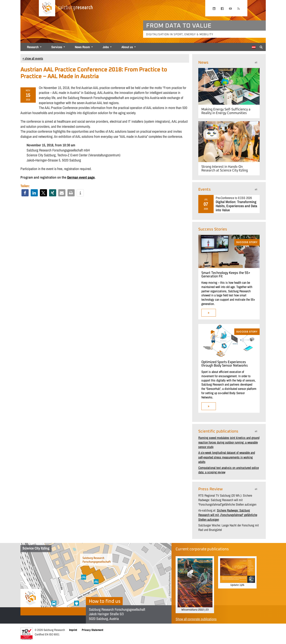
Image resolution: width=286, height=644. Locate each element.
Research (33, 47)
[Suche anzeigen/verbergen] (261, 47)
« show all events (33, 58)
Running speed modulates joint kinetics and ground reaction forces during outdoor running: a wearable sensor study (229, 442)
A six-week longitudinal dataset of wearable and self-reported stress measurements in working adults (227, 457)
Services (57, 47)
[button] (25, 193)
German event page (81, 177)
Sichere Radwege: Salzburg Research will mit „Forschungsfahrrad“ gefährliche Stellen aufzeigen (228, 515)
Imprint (73, 630)
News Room (82, 47)
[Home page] (47, 8)
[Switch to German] (254, 47)
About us (127, 47)
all (256, 63)
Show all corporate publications (196, 619)
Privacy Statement (93, 630)
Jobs (106, 47)
